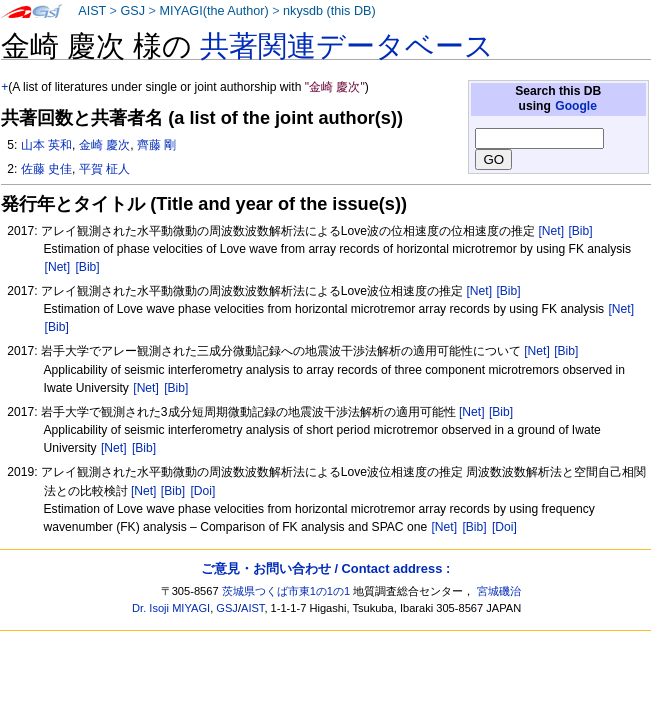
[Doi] (202, 491)
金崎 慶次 (104, 145)
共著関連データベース (347, 46)
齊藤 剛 (156, 145)
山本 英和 (46, 145)
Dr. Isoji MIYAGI (171, 608)
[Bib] (580, 231)
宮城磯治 (499, 591)
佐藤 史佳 (46, 169)
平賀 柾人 (104, 169)
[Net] (551, 231)
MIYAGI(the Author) (213, 11)
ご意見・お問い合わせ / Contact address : (325, 568)
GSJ (132, 11)
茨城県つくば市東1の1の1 (286, 591)
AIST (92, 11)
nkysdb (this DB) (329, 11)
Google (576, 106)
